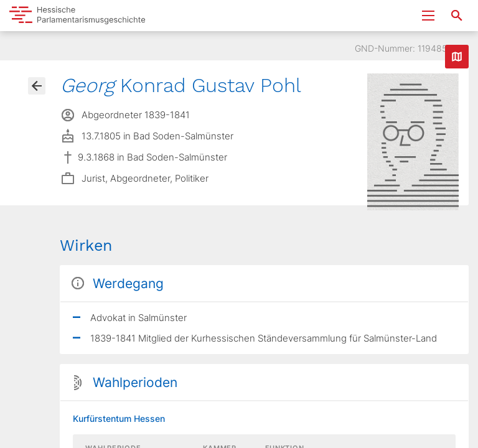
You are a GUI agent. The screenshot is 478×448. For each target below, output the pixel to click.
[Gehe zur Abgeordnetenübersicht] (37, 86)
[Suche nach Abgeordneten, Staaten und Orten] (457, 16)
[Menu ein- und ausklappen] (428, 16)
